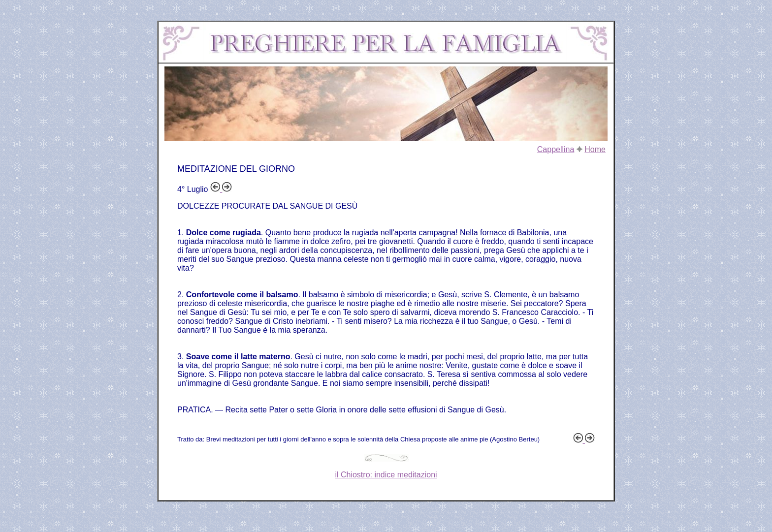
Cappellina (556, 149)
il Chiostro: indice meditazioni (386, 475)
